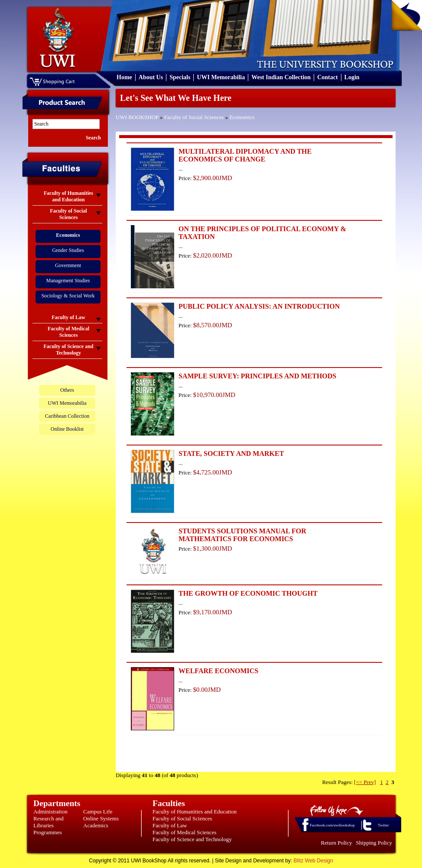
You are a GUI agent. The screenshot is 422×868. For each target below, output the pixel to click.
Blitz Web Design (313, 861)
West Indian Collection (281, 77)
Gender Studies (68, 250)
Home (124, 77)
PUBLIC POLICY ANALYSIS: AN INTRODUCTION (259, 306)
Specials (180, 77)
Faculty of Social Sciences (194, 117)
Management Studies (68, 281)
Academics (96, 825)
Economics (242, 117)
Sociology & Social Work (68, 296)
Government (68, 265)
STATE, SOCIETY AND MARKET (231, 453)
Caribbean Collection (67, 416)
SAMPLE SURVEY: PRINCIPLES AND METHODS (257, 376)
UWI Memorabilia (221, 77)
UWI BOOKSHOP (137, 117)
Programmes (48, 832)
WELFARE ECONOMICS (218, 671)
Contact (327, 77)
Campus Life (98, 812)
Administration (50, 812)
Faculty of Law (170, 825)
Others (67, 390)
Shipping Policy (374, 843)
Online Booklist (67, 429)
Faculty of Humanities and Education (195, 812)
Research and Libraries (49, 822)
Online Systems (101, 818)
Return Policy (337, 843)
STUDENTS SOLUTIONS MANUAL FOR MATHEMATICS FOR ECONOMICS (242, 535)
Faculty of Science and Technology (192, 839)
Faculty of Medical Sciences (185, 832)
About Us (151, 77)
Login (352, 77)
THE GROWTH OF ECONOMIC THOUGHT (248, 593)
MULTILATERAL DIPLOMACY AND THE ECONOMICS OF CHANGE (245, 155)
